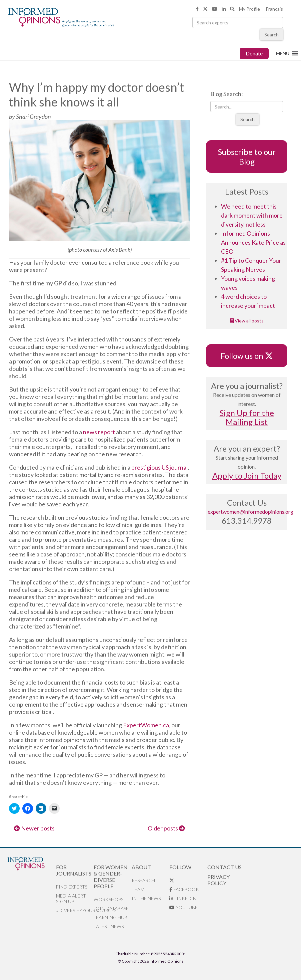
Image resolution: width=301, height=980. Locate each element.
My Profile (249, 9)
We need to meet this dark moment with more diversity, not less (252, 215)
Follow (180, 867)
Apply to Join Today (247, 475)
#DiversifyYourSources (75, 910)
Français (274, 9)
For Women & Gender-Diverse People (111, 877)
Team (138, 889)
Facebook (184, 889)
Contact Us (224, 867)
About (141, 867)
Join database (111, 908)
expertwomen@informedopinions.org (250, 512)
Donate (254, 53)
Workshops (108, 899)
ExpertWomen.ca (146, 725)
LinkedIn (183, 898)
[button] (283, 53)
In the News (146, 898)
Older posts (166, 828)
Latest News (109, 926)
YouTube (183, 907)
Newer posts (34, 828)
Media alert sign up (71, 899)
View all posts (247, 321)
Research (143, 880)
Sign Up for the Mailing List (247, 417)
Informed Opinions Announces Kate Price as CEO (253, 242)
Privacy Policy (218, 880)
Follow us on (247, 356)
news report (99, 432)
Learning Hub (110, 917)
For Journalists (74, 870)
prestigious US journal (159, 467)
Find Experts (72, 887)
